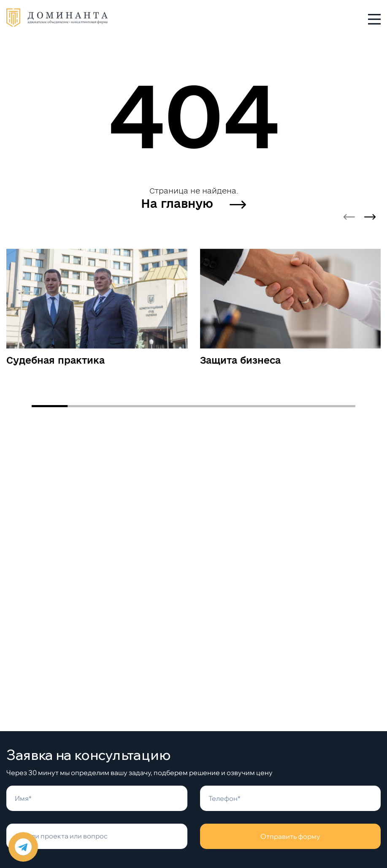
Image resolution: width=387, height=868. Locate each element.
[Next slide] (370, 217)
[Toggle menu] (374, 19)
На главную (193, 203)
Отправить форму (290, 836)
